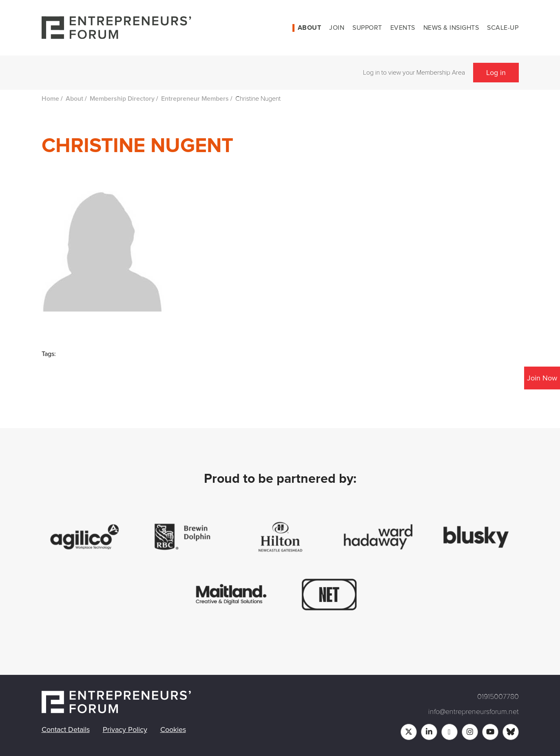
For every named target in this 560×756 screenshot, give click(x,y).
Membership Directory (122, 99)
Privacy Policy (125, 729)
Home (50, 99)
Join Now (542, 378)
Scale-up (503, 28)
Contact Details (66, 729)
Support (367, 28)
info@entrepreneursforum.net (474, 712)
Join (337, 28)
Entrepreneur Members (195, 99)
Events (403, 28)
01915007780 (498, 696)
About (310, 28)
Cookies (173, 729)
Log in (496, 73)
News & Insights (451, 28)
